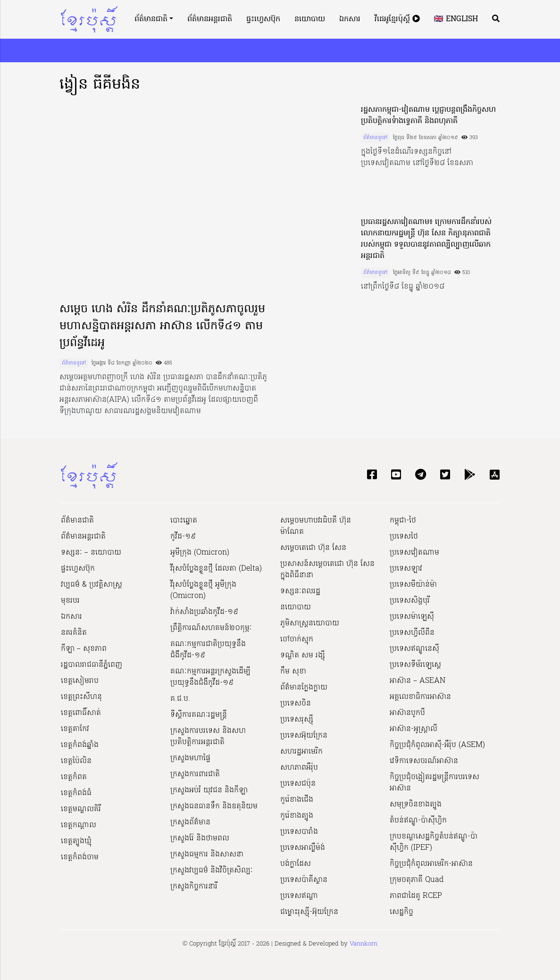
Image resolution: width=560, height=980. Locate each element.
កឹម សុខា (293, 672)
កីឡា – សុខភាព (84, 649)
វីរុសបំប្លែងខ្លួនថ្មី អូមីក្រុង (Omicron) (203, 590)
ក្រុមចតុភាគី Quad (417, 880)
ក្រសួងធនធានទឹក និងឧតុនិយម (214, 806)
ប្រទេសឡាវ (406, 569)
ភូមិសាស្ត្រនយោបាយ (310, 623)
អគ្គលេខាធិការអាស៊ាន (420, 697)
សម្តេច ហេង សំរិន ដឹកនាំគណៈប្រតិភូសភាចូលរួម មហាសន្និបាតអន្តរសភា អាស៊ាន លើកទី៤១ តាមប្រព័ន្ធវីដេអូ (162, 327)
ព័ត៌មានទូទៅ (74, 363)
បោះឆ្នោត (184, 521)
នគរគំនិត (74, 633)
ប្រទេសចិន (296, 704)
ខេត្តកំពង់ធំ (76, 793)
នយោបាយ (310, 19)
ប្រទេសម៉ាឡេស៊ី (412, 617)
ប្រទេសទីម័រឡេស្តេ (415, 665)
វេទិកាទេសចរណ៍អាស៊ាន (424, 761)
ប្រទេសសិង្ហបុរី (410, 601)
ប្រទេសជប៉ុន (298, 784)
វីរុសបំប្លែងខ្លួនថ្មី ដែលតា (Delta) (216, 569)
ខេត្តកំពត (74, 777)
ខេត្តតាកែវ (75, 729)
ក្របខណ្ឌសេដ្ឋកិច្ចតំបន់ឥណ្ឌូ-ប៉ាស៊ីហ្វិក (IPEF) (434, 842)
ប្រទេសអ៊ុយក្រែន (304, 736)
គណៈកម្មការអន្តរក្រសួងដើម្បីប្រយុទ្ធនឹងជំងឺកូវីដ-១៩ (210, 677)
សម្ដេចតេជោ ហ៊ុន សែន (313, 548)
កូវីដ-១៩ (183, 537)
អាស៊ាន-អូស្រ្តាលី (414, 729)
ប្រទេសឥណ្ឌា (299, 896)
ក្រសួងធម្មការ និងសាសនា (207, 855)
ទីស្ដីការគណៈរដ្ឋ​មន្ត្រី (199, 715)
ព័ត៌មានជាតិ (151, 19)
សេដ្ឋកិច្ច (401, 912)
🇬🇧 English (456, 19)
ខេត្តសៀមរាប (80, 681)
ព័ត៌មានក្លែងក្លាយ (304, 688)
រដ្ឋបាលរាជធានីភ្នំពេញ (92, 665)
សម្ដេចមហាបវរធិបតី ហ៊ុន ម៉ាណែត (316, 526)
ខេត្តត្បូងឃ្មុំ (76, 841)
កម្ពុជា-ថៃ (403, 521)
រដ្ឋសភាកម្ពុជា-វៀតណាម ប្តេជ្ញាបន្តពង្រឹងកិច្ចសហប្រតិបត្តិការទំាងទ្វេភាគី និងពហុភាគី (428, 116)
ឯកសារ (350, 19)
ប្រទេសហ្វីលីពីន (412, 633)
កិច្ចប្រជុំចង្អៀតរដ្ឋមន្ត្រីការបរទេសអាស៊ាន (435, 783)
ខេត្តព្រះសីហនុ (81, 697)
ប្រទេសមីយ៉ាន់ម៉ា (413, 585)
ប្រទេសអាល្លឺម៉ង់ (303, 848)
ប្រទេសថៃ (404, 537)
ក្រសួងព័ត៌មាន (190, 822)
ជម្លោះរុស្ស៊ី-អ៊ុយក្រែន (309, 912)
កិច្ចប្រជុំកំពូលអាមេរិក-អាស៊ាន (431, 864)
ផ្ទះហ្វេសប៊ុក (263, 19)
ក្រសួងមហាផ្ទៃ (190, 758)
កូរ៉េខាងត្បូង (297, 816)
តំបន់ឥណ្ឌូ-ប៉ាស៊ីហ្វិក (418, 821)
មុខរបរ (70, 601)
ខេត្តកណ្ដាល (79, 825)
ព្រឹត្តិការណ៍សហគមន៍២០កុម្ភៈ (211, 628)
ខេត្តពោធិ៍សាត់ (81, 713)
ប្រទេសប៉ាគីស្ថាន (304, 880)
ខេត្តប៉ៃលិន (76, 761)
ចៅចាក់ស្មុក (297, 639)
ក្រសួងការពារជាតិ (195, 774)
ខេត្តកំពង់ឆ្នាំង (80, 745)
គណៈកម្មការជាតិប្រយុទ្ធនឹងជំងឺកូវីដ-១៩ (208, 650)
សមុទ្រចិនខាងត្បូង (416, 805)
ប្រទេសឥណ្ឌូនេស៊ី (414, 649)
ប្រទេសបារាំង (299, 832)
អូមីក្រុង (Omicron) (200, 553)
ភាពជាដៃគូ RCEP (416, 896)
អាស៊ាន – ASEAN (418, 681)
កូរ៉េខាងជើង (297, 800)
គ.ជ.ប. (180, 699)
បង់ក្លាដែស (296, 864)
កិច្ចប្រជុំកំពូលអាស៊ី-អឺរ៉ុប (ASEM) (437, 745)
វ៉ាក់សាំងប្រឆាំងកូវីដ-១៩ (204, 612)
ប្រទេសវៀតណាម (414, 553)
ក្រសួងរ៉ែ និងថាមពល (200, 839)
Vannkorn (364, 944)
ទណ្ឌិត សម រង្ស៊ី (303, 656)
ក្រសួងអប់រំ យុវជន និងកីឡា (209, 790)
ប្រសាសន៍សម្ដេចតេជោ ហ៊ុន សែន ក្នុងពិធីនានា (327, 570)
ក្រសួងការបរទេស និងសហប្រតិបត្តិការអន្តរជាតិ (208, 737)
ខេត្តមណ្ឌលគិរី (81, 809)
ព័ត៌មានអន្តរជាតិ (210, 19)
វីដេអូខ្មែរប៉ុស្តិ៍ (397, 19)
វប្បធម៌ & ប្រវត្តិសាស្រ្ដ (92, 585)
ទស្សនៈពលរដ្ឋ (300, 591)
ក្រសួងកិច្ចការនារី (194, 887)
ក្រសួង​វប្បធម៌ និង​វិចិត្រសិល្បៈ (212, 871)
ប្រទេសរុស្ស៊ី (297, 720)
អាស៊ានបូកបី (407, 713)
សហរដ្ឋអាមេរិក (301, 752)
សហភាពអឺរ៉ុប (299, 768)
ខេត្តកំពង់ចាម (80, 857)
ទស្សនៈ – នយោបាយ (91, 553)
